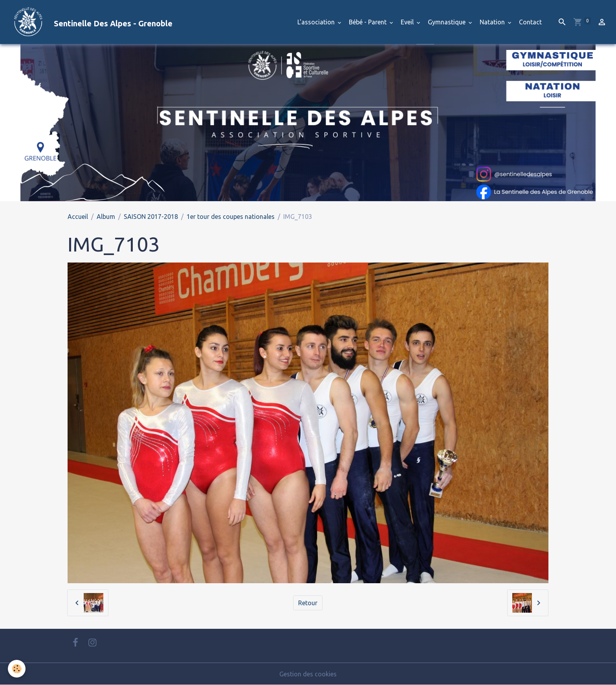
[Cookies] (17, 669)
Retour (308, 603)
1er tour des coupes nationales (231, 217)
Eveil (408, 22)
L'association (317, 22)
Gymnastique (447, 22)
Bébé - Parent (368, 22)
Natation (493, 22)
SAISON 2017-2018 (151, 217)
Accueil (78, 217)
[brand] (89, 22)
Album (106, 217)
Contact (530, 22)
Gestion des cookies (308, 674)
